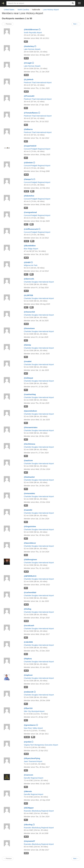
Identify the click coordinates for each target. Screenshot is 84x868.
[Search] (73, 3)
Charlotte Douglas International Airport (39, 282)
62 (26, 75)
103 (27, 737)
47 (26, 291)
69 (26, 853)
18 (26, 191)
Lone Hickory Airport (51, 10)
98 (26, 621)
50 (26, 324)
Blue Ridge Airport (31, 249)
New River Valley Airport (33, 728)
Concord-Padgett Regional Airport (37, 149)
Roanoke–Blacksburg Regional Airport (39, 811)
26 (26, 258)
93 (26, 241)
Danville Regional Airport (34, 778)
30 (26, 174)
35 (26, 671)
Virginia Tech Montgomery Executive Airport (41, 745)
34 (26, 572)
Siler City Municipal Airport (34, 711)
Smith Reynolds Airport (33, 33)
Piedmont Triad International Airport (38, 83)
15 (26, 58)
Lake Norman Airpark (32, 49)
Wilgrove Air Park (31, 265)
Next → (76, 24)
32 (26, 837)
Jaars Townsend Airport (33, 761)
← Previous (8, 24)
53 (26, 91)
